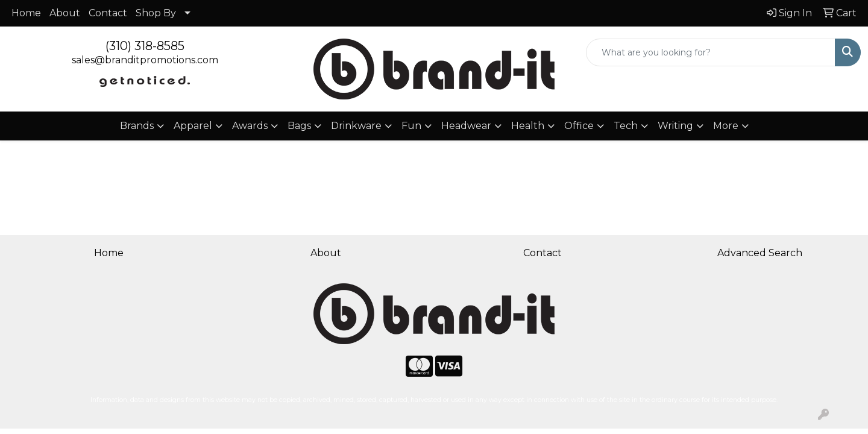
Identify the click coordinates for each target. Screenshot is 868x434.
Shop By (156, 13)
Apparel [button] (193, 126)
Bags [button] (299, 126)
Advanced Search (760, 253)
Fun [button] (411, 126)
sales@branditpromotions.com (145, 60)
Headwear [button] (466, 126)
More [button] (726, 126)
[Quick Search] (711, 52)
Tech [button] (626, 126)
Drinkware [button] (356, 126)
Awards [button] (250, 126)
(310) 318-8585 (145, 46)
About (65, 13)
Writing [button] (675, 126)
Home (26, 13)
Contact (108, 13)
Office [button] (579, 126)
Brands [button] (137, 126)
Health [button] (528, 126)
